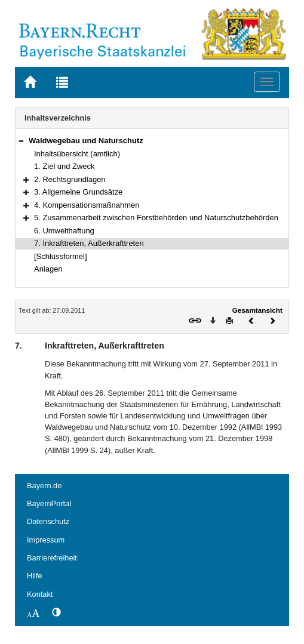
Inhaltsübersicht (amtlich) (77, 154)
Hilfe (35, 576)
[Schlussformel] (61, 256)
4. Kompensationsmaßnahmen (87, 205)
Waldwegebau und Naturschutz (86, 141)
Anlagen (48, 269)
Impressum (46, 540)
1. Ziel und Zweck (65, 166)
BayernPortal (49, 503)
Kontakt (40, 594)
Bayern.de (44, 486)
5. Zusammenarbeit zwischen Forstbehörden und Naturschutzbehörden (156, 218)
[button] (21, 141)
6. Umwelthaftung (64, 231)
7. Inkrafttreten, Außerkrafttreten (89, 243)
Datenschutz (48, 521)
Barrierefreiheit (52, 558)
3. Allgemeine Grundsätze (78, 192)
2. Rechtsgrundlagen (70, 179)
